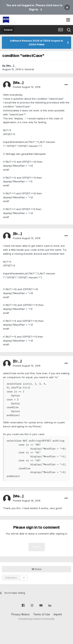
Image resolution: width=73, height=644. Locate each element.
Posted (27, 87)
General (29, 69)
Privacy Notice (20, 614)
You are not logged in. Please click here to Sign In (34, 7)
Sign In (37, 547)
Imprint (58, 614)
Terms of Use (42, 614)
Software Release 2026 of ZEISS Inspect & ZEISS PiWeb (36, 43)
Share (37, 569)
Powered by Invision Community (37, 619)
